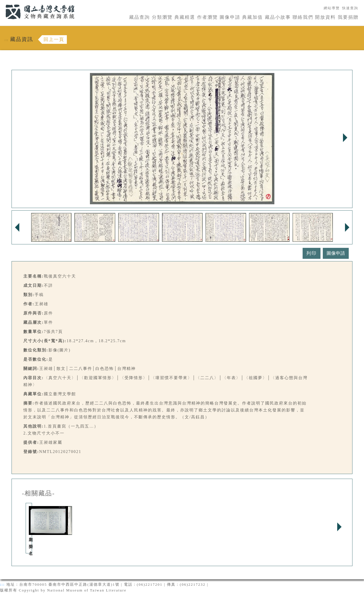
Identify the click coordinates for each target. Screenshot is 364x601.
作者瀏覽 (208, 17)
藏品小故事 (278, 17)
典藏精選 (185, 17)
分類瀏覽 (162, 17)
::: (2, 3)
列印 (312, 253)
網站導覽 (332, 8)
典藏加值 (252, 17)
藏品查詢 (139, 17)
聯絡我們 (303, 17)
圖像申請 (230, 17)
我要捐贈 (348, 17)
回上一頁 (54, 39)
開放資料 (325, 17)
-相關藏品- (38, 493)
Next (345, 138)
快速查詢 (350, 8)
